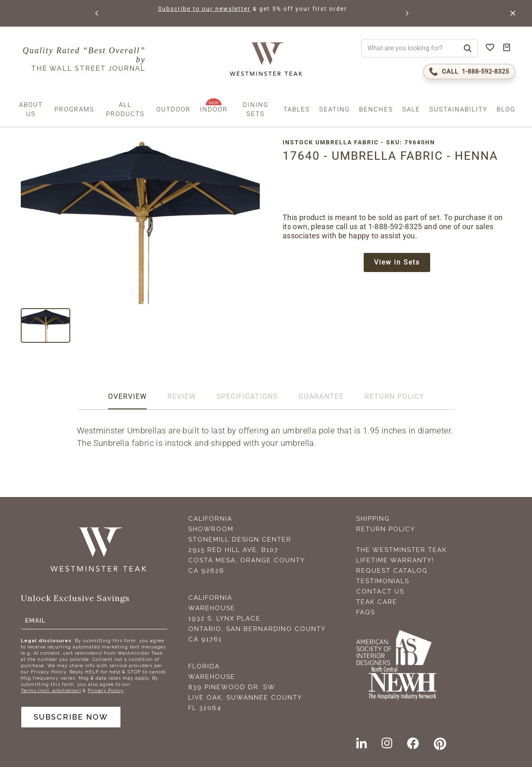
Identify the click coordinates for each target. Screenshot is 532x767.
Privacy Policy (106, 691)
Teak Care (377, 602)
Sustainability (458, 109)
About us (31, 109)
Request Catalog (392, 571)
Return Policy (386, 529)
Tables (297, 109)
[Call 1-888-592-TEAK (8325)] (469, 72)
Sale (411, 109)
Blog (506, 109)
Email (35, 620)
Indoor (214, 109)
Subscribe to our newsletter (204, 9)
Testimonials (383, 581)
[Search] (468, 48)
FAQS (366, 612)
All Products (125, 109)
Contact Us (380, 591)
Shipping (373, 519)
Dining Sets (256, 109)
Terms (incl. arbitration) (51, 691)
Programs (74, 109)
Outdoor (174, 109)
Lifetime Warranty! (395, 560)
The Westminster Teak (401, 550)
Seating (335, 109)
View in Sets (397, 262)
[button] (97, 13)
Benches (376, 109)
